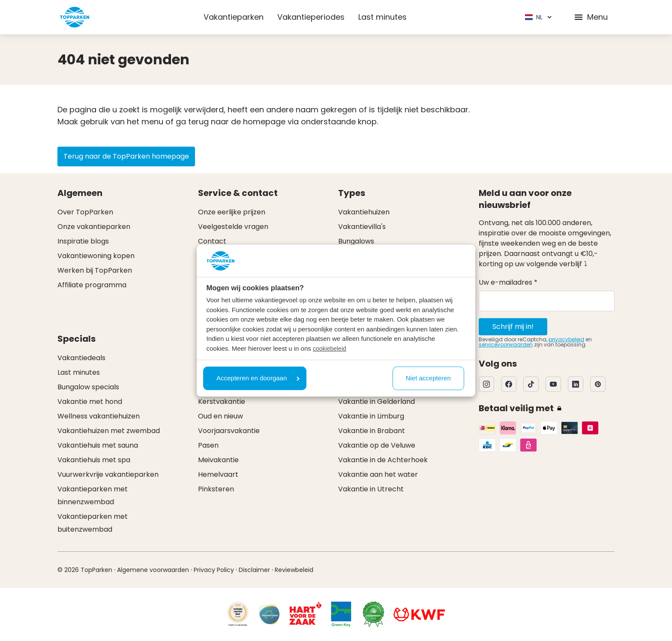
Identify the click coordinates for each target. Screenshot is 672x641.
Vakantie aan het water (378, 474)
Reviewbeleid (294, 570)
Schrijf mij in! (513, 327)
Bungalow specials (88, 387)
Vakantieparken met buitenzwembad (93, 523)
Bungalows (356, 241)
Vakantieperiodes (311, 17)
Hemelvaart (218, 474)
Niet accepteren (428, 378)
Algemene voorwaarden (153, 570)
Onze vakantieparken (94, 227)
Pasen (208, 445)
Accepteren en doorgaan (258, 378)
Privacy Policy (214, 570)
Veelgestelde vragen (233, 227)
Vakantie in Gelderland (376, 402)
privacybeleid (566, 339)
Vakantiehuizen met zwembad (109, 431)
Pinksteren (216, 489)
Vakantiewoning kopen (96, 256)
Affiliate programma (92, 285)
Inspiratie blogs (83, 241)
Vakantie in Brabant (372, 431)
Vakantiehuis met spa (94, 460)
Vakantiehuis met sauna (98, 445)
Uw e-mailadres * (508, 282)
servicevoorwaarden (506, 345)
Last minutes (382, 17)
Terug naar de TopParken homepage (126, 156)
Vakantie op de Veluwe (377, 445)
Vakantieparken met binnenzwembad (93, 495)
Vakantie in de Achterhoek (383, 460)
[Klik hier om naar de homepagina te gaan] (75, 17)
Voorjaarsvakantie (229, 431)
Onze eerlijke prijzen (232, 212)
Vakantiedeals (81, 358)
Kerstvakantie (222, 402)
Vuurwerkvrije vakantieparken (108, 474)
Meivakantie (218, 460)
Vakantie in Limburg (371, 416)
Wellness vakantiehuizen (99, 416)
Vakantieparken (234, 17)
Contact (212, 241)
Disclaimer (254, 570)
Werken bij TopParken (95, 270)
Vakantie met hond (90, 402)
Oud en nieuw (220, 416)
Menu (591, 17)
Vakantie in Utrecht (371, 489)
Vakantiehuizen (364, 212)
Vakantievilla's (362, 227)
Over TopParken (85, 212)
